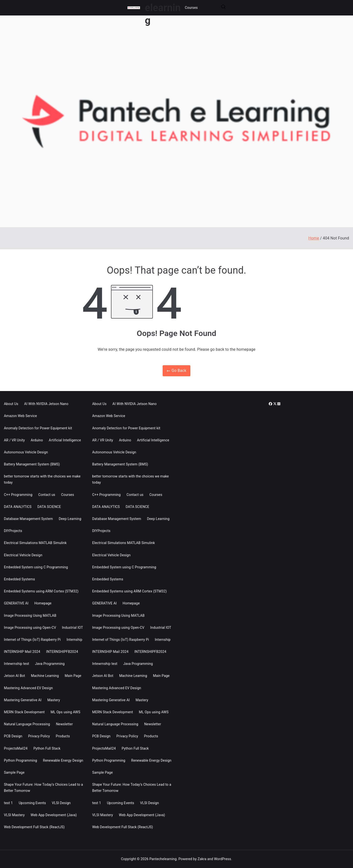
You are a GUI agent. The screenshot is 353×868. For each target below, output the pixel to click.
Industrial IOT (72, 628)
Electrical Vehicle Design (23, 555)
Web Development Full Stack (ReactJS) (34, 827)
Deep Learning (70, 519)
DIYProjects (13, 531)
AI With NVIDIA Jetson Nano (46, 404)
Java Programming (50, 664)
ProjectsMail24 (16, 748)
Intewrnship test (17, 664)
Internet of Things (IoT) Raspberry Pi (32, 640)
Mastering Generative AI (23, 700)
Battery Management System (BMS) (32, 464)
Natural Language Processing (27, 724)
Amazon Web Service (20, 416)
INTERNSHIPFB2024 (62, 652)
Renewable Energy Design (63, 760)
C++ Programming (18, 495)
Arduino (37, 440)
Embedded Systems (19, 579)
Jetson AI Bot (14, 676)
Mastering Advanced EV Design (28, 688)
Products (63, 736)
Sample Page (14, 772)
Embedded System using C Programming (36, 567)
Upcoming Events (32, 803)
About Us (11, 404)
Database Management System (28, 519)
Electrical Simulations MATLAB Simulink (35, 543)
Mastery (54, 700)
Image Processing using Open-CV (30, 628)
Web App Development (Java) (54, 815)
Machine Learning (45, 676)
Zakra (202, 859)
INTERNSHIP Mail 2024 (22, 652)
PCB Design (13, 736)
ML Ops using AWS (65, 712)
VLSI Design (61, 803)
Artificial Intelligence (65, 440)
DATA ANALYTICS (18, 507)
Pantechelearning (163, 859)
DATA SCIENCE (49, 507)
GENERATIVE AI (16, 603)
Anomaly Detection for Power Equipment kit (38, 428)
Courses (191, 8)
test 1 (8, 803)
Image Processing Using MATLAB (30, 616)
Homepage (43, 603)
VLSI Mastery (14, 815)
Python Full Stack (47, 748)
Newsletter (64, 724)
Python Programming (21, 760)
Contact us (47, 495)
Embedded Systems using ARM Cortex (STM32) (41, 591)
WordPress (222, 859)
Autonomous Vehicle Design (26, 452)
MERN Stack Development (24, 712)
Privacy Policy (39, 736)
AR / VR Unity (14, 440)
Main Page (73, 676)
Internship (74, 640)
